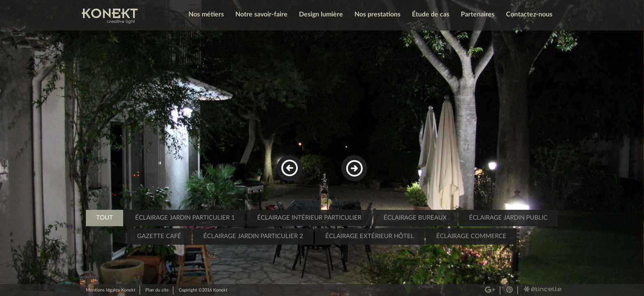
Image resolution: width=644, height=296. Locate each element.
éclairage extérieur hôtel (370, 236)
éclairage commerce (471, 236)
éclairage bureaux (415, 218)
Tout (105, 218)
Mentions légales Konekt (111, 290)
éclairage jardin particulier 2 (253, 236)
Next (352, 162)
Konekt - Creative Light (110, 16)
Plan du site (157, 290)
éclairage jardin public (508, 218)
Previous (291, 162)
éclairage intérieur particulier (309, 218)
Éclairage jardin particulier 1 (185, 218)
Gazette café (159, 236)
